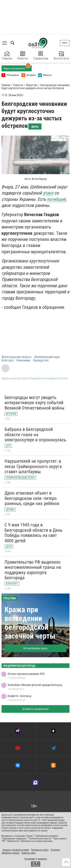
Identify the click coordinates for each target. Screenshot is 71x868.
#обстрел (8, 360)
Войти (65, 43)
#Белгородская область (16, 357)
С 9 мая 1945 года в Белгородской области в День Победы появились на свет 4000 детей (34, 533)
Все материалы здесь (35, 648)
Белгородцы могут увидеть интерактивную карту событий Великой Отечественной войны (34, 403)
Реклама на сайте (40, 850)
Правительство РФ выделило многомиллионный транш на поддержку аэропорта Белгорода (33, 570)
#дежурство (41, 360)
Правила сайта (29, 853)
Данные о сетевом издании (16, 850)
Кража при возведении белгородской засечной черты (30, 623)
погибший (56, 199)
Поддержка (30, 859)
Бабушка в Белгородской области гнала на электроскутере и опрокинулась (35, 435)
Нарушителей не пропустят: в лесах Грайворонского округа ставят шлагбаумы (33, 466)
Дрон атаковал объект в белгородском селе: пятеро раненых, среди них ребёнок (32, 498)
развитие (42, 859)
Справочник (41, 56)
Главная (7, 56)
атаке (48, 193)
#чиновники (23, 360)
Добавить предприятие (35, 709)
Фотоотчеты (61, 56)
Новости (23, 56)
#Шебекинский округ (47, 357)
